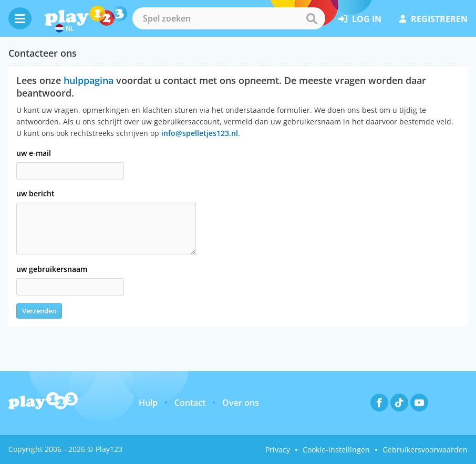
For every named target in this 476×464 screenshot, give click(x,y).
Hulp (148, 403)
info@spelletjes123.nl (200, 133)
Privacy (278, 450)
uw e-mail (34, 153)
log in (360, 19)
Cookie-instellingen (336, 450)
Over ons (241, 403)
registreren (433, 19)
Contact (190, 403)
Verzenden (39, 311)
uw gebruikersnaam (52, 269)
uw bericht (35, 193)
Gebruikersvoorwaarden (425, 450)
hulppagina (89, 80)
